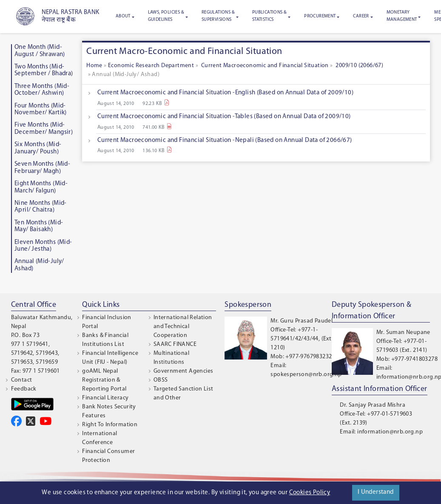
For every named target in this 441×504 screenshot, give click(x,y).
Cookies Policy (310, 493)
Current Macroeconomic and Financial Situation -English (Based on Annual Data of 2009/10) (225, 93)
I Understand (376, 492)
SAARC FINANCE (175, 344)
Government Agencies (184, 371)
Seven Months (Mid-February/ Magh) (42, 168)
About (123, 16)
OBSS (161, 380)
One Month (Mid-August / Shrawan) (40, 51)
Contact (22, 380)
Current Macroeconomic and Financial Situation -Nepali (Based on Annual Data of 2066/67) (225, 140)
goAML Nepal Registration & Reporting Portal (104, 380)
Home (95, 66)
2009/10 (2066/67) (359, 66)
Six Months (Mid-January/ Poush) (38, 148)
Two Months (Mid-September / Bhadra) (44, 71)
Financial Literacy (105, 398)
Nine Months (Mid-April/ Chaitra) (41, 207)
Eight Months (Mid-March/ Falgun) (41, 187)
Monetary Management (402, 16)
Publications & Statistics (270, 16)
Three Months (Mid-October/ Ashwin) (42, 90)
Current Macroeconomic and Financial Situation (264, 66)
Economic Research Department (151, 66)
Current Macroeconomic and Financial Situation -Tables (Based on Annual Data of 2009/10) (224, 117)
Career (361, 16)
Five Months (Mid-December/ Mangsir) (44, 129)
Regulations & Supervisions (218, 16)
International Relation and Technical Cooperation (183, 327)
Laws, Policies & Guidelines (166, 16)
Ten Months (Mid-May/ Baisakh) (39, 227)
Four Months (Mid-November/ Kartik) (41, 110)
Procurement (320, 16)
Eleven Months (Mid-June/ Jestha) (43, 246)
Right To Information (110, 425)
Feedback (24, 389)
